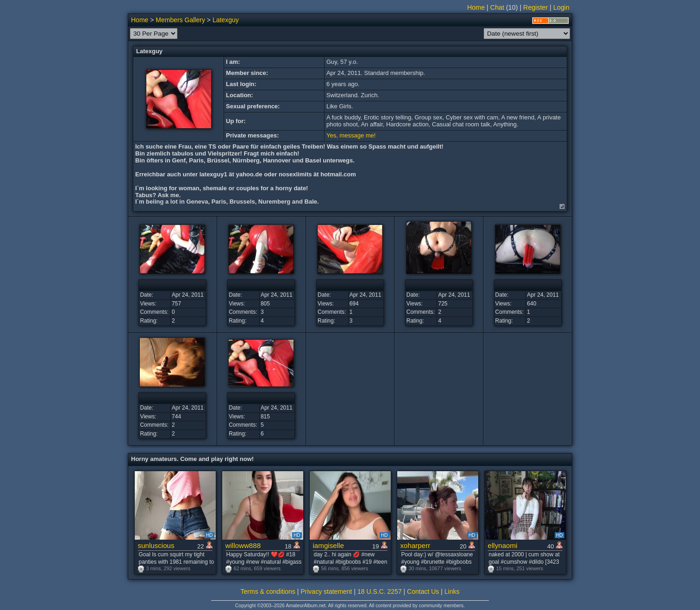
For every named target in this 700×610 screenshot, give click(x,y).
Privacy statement (326, 591)
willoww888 (243, 545)
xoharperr (416, 545)
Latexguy (226, 20)
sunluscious (156, 545)
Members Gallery (180, 20)
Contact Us (423, 591)
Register (535, 7)
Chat (497, 7)
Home (476, 7)
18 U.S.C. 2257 (380, 591)
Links (452, 591)
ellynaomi (503, 545)
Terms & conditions (268, 591)
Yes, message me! (351, 135)
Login (561, 7)
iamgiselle (328, 545)
